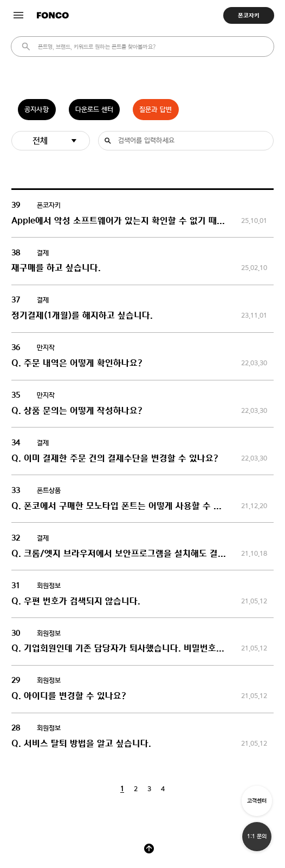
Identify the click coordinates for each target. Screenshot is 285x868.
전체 (40, 140)
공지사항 (37, 110)
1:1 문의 (257, 836)
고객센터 (257, 801)
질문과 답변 (156, 110)
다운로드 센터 (94, 110)
